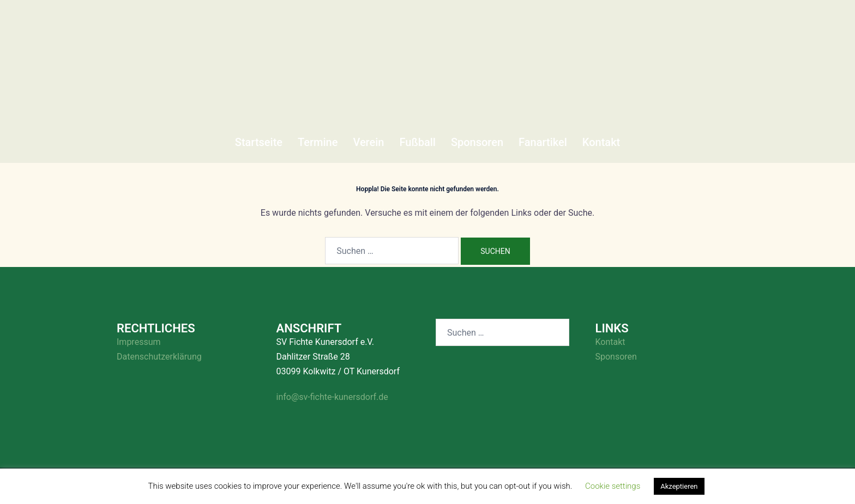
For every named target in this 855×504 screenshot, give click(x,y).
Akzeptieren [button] (679, 486)
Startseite (259, 142)
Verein (368, 142)
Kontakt (601, 142)
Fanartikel (543, 142)
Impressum (139, 342)
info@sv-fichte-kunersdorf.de (332, 397)
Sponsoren (477, 142)
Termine (318, 142)
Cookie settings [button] (613, 486)
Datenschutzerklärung (159, 357)
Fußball (417, 142)
